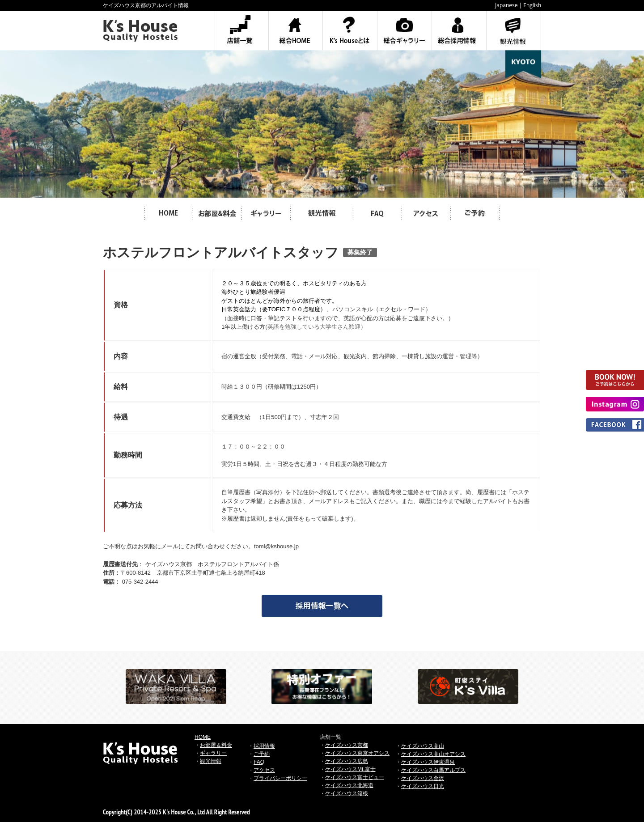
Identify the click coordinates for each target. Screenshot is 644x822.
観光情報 (211, 761)
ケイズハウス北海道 (349, 785)
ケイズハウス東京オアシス (357, 753)
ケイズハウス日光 (423, 786)
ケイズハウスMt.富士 (350, 769)
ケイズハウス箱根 (347, 793)
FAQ (259, 762)
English (532, 5)
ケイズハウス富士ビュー (355, 777)
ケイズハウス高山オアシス (433, 754)
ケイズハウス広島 (347, 761)
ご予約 (262, 754)
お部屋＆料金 (216, 745)
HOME (203, 737)
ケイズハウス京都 (347, 745)
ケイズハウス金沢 (423, 778)
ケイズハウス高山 (423, 746)
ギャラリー (213, 753)
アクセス (264, 770)
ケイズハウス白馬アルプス (433, 770)
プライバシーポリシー (280, 778)
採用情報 (264, 746)
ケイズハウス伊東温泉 (428, 762)
